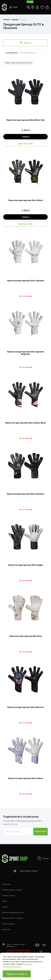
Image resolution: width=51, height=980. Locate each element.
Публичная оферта (8, 924)
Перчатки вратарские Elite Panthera (26, 494)
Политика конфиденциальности (13, 913)
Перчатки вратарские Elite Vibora (26, 200)
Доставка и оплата (8, 896)
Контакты (5, 907)
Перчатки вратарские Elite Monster (26, 707)
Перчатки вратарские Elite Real (26, 636)
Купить (26, 137)
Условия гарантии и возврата (12, 890)
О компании (6, 884)
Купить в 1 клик (26, 144)
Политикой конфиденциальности (17, 965)
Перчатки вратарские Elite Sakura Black (26, 423)
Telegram (25, 871)
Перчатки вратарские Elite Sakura (26, 778)
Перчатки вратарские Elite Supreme (26, 281)
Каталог (43, 859)
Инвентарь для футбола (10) (19, 63)
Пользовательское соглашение (13, 918)
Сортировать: (12, 53)
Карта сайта (6, 929)
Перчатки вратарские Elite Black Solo (26, 120)
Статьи (4, 901)
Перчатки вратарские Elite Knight (26, 565)
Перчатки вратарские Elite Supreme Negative (26, 353)
